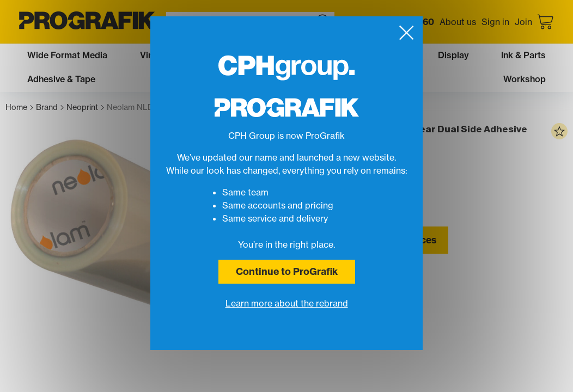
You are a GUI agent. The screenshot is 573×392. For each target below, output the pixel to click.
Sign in (495, 22)
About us (458, 22)
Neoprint (85, 108)
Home (19, 108)
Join (523, 22)
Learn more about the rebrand (287, 303)
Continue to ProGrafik (287, 271)
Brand (50, 108)
